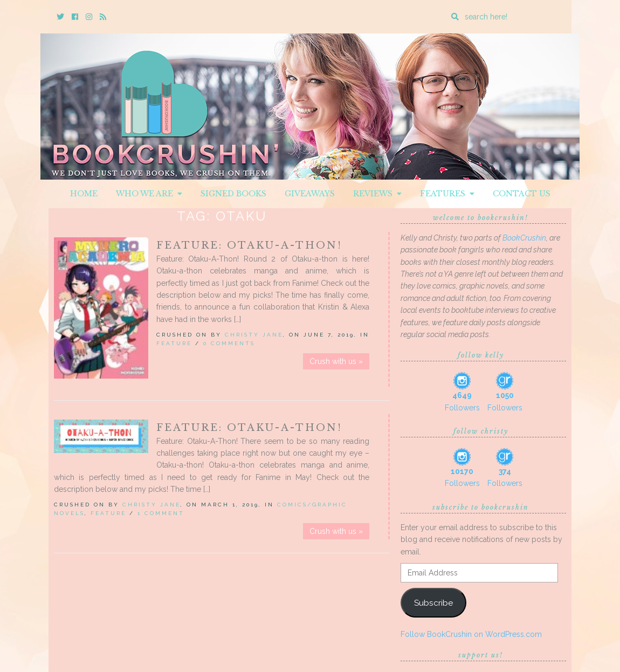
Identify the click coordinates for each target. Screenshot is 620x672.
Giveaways (310, 194)
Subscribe (433, 603)
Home (84, 194)
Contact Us (522, 194)
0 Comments (229, 343)
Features (447, 194)
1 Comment (161, 513)
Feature (174, 343)
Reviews (377, 194)
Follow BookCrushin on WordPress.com (471, 634)
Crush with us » (336, 361)
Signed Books (233, 194)
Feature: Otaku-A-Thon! (249, 245)
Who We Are (149, 194)
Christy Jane (254, 335)
